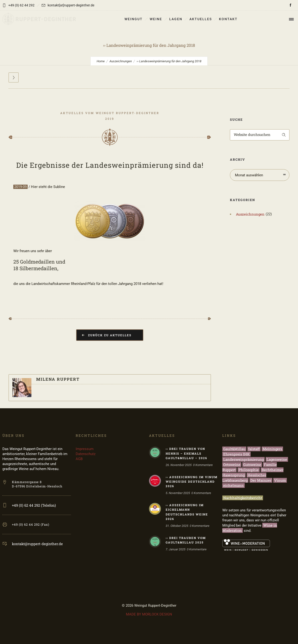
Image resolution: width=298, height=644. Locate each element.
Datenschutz (86, 454)
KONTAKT (228, 19)
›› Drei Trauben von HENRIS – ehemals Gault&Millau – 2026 (186, 453)
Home (101, 61)
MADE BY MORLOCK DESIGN (149, 614)
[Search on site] (260, 135)
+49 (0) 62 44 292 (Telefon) (34, 505)
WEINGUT (134, 19)
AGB (79, 459)
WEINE (156, 19)
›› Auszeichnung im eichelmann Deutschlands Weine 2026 (187, 512)
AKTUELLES (201, 19)
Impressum (85, 449)
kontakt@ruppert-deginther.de (37, 544)
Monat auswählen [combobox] (249, 175)
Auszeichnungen (121, 61)
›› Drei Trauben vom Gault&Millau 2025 (186, 540)
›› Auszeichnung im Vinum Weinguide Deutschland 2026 (192, 481)
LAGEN (176, 19)
